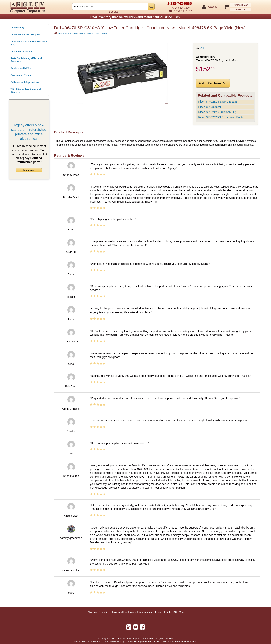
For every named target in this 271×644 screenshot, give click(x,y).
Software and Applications (25, 82)
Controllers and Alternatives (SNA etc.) (29, 43)
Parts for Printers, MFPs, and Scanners (26, 60)
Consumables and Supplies (26, 35)
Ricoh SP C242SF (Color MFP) (217, 112)
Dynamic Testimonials (110, 612)
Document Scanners (22, 52)
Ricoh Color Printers (98, 34)
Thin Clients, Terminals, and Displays (26, 91)
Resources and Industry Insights (155, 612)
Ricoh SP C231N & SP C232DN (218, 102)
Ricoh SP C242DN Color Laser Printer (221, 117)
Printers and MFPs (21, 68)
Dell (202, 48)
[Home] (56, 33)
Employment (130, 612)
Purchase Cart (241, 5)
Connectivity (17, 28)
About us (92, 612)
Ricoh (83, 34)
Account (212, 7)
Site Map (113, 12)
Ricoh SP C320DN (209, 107)
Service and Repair (21, 75)
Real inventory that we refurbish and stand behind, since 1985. (135, 17)
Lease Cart (241, 9)
